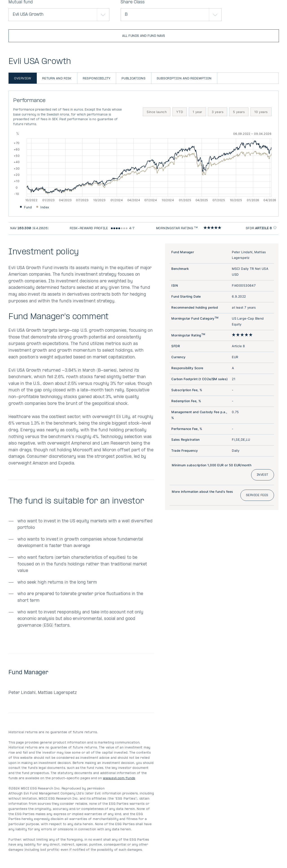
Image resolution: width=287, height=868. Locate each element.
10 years (261, 112)
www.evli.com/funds (119, 778)
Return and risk (57, 79)
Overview (23, 79)
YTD (180, 112)
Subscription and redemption (184, 79)
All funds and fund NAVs (144, 36)
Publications (134, 79)
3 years (217, 112)
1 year (197, 112)
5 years (239, 112)
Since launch (157, 112)
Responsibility (97, 79)
